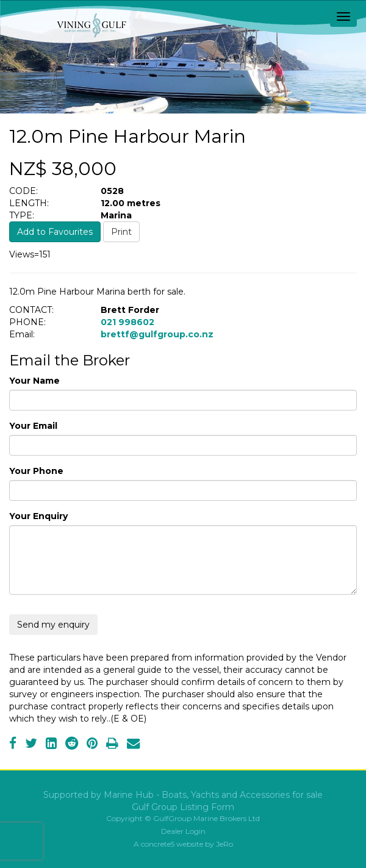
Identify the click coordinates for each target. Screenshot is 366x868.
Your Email (33, 426)
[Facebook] (13, 745)
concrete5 (158, 844)
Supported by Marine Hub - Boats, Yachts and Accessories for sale (183, 795)
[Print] (112, 745)
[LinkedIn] (51, 745)
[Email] (133, 745)
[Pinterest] (92, 745)
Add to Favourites (55, 232)
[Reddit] (72, 745)
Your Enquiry (38, 516)
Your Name (34, 381)
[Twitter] (31, 745)
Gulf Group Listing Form (183, 807)
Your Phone (36, 471)
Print (121, 232)
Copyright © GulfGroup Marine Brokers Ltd (183, 818)
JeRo (224, 844)
